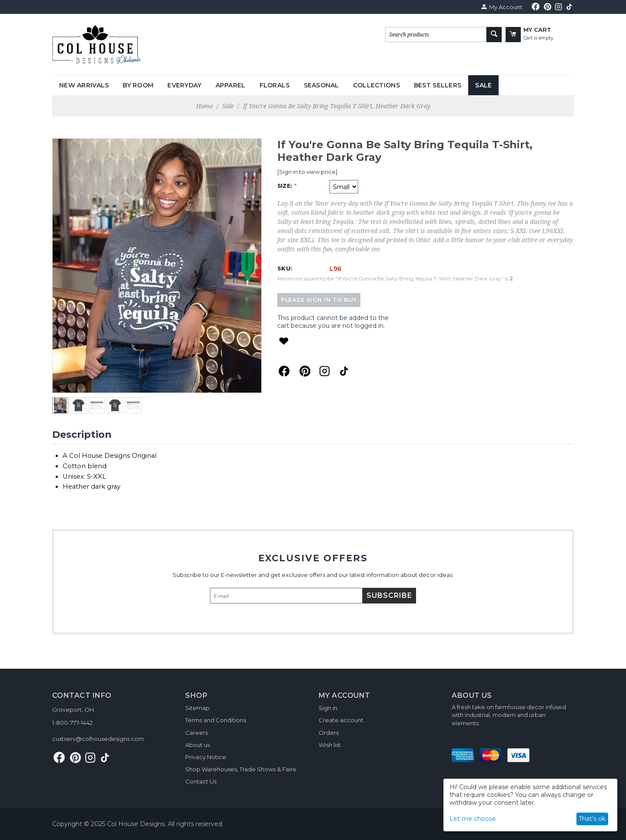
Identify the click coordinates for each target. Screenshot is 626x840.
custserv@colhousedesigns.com (98, 739)
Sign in (328, 708)
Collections (376, 85)
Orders (329, 733)
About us (198, 745)
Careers (196, 733)
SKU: (285, 268)
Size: (285, 186)
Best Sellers (438, 85)
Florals (275, 85)
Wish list (330, 745)
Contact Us (201, 781)
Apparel (231, 85)
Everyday (184, 85)
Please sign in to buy (319, 300)
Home (205, 106)
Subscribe (389, 595)
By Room (138, 85)
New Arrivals (84, 85)
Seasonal (321, 85)
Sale (483, 85)
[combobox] (436, 35)
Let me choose (473, 819)
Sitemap (197, 708)
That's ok (592, 819)
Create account (341, 720)
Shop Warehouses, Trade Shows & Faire (241, 769)
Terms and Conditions (216, 720)
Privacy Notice (206, 757)
